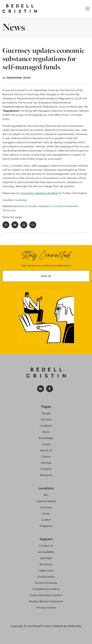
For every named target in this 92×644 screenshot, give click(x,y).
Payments (46, 475)
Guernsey (21, 200)
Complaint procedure (46, 589)
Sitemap (46, 463)
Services (46, 419)
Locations (46, 426)
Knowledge (46, 438)
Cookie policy (46, 577)
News (46, 432)
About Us (46, 450)
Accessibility (46, 552)
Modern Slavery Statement (46, 601)
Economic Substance (39, 206)
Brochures (46, 564)
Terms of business (46, 583)
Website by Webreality (67, 626)
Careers (46, 457)
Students (46, 469)
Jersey (46, 514)
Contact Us (46, 546)
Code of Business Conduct (46, 595)
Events (46, 444)
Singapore (46, 526)
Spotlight (46, 558)
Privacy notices (46, 608)
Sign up (46, 276)
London (46, 520)
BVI (46, 495)
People (46, 413)
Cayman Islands (46, 501)
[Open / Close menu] (88, 9)
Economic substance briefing (39, 193)
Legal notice (46, 570)
